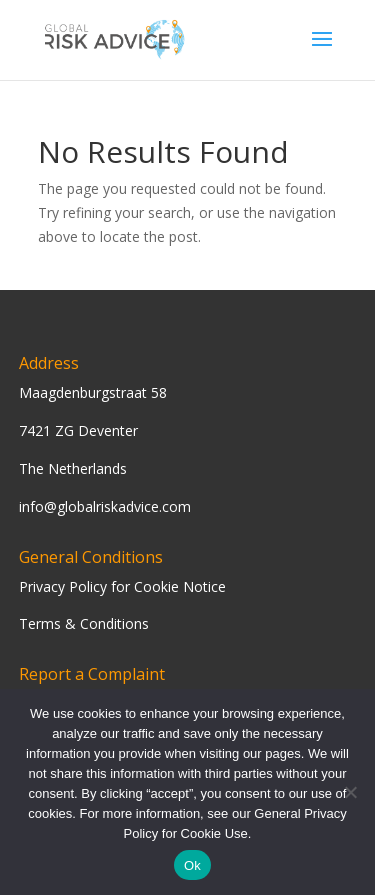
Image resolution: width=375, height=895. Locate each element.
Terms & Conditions (84, 623)
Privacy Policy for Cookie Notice (122, 586)
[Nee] (350, 792)
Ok (192, 865)
